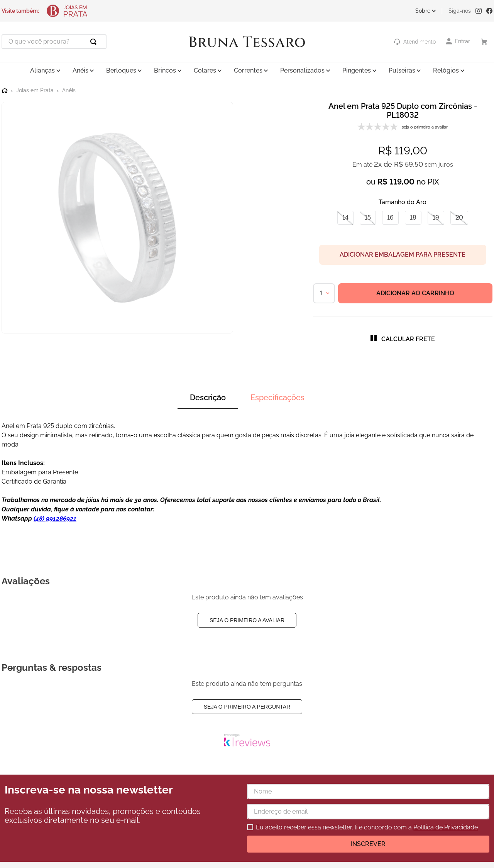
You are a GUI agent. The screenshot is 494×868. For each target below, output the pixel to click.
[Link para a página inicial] (5, 91)
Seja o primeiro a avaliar (247, 620)
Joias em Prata (35, 91)
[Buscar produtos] (95, 42)
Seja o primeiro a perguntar (247, 707)
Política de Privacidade (446, 827)
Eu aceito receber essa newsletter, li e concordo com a (367, 827)
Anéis (69, 91)
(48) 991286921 (55, 519)
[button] (345, 218)
